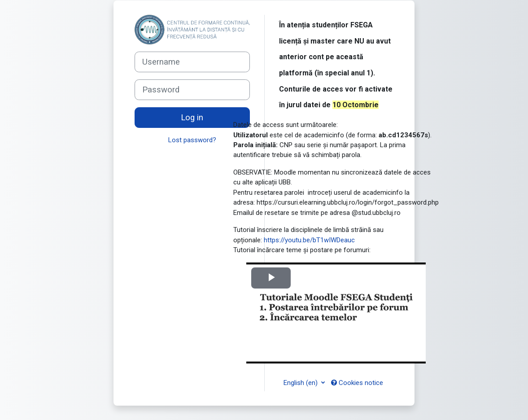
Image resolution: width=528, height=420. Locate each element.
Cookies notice (357, 383)
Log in (192, 118)
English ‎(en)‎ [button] (301, 383)
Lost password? (192, 140)
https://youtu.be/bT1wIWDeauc (309, 240)
